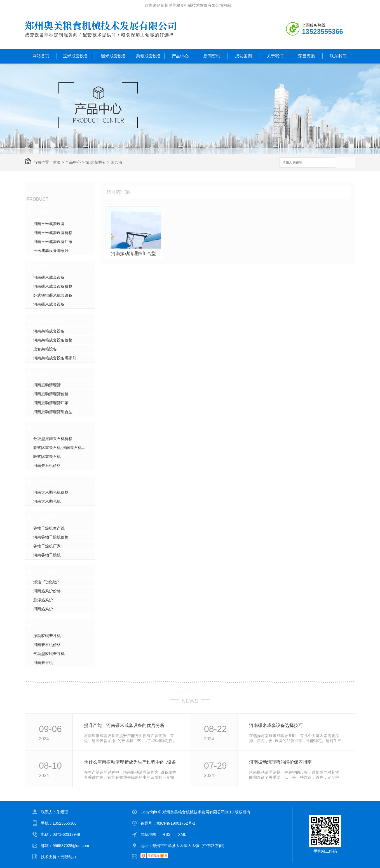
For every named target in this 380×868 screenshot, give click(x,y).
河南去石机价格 (47, 465)
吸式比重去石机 (47, 457)
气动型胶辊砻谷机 (49, 654)
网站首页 (41, 56)
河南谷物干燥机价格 (51, 537)
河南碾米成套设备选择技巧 (276, 725)
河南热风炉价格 (47, 591)
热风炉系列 (46, 571)
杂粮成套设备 (149, 56)
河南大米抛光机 (47, 501)
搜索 (345, 163)
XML (182, 834)
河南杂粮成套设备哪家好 (55, 358)
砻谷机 (41, 625)
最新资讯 (190, 691)
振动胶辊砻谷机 (47, 636)
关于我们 (275, 56)
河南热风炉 (43, 609)
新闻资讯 (212, 56)
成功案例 (243, 56)
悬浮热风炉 (43, 600)
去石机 (41, 428)
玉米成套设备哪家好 (51, 251)
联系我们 (338, 56)
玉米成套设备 (76, 56)
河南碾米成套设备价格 (53, 286)
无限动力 (68, 857)
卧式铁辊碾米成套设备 (53, 295)
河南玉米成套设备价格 (53, 233)
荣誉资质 (307, 56)
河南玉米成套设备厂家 (53, 242)
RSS (167, 834)
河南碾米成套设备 (49, 277)
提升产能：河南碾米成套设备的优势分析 (124, 725)
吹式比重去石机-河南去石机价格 (61, 448)
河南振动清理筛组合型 (53, 412)
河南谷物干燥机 (47, 555)
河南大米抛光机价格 (51, 492)
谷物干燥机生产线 (49, 528)
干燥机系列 (46, 518)
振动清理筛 (95, 162)
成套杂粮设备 (45, 349)
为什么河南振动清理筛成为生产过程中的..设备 (130, 762)
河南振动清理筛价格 (51, 394)
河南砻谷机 (43, 663)
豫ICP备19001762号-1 (176, 823)
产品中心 (180, 56)
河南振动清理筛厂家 (51, 403)
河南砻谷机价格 (47, 645)
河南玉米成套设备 (49, 224)
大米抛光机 (46, 482)
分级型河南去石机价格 (53, 439)
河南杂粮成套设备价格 (53, 340)
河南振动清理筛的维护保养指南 (280, 762)
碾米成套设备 (114, 56)
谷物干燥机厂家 (47, 546)
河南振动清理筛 (47, 385)
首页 (57, 162)
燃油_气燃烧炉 (46, 582)
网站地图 (148, 834)
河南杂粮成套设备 (49, 331)
